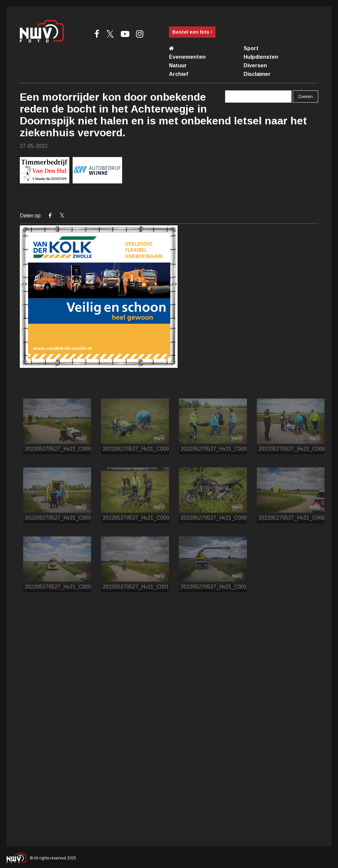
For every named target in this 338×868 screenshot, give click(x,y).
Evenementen (187, 57)
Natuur (178, 65)
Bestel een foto (192, 32)
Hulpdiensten (261, 57)
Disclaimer (257, 74)
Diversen (255, 65)
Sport (251, 48)
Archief (179, 74)
